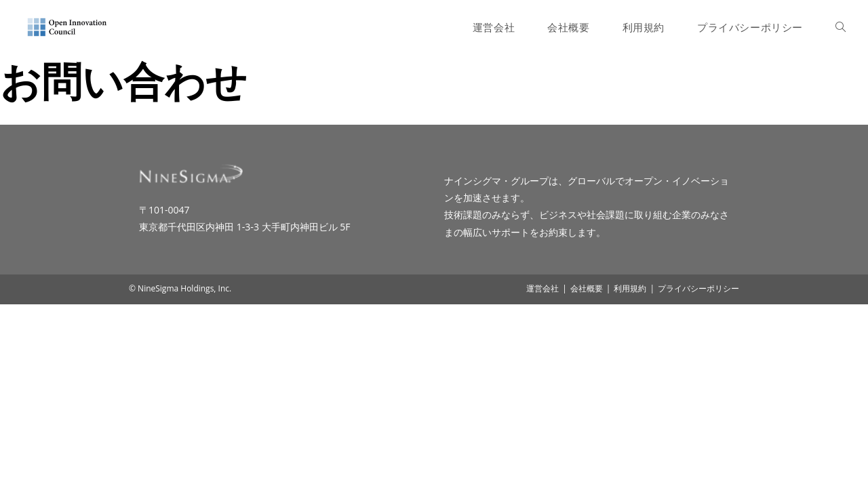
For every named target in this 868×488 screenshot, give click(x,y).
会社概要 (587, 472)
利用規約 (630, 472)
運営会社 (542, 472)
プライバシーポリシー (698, 472)
